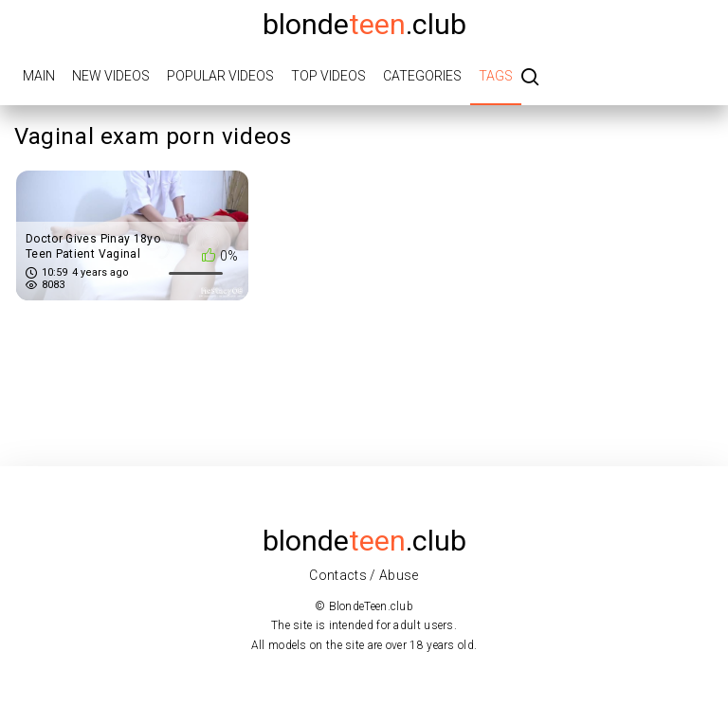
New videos (111, 76)
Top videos (328, 76)
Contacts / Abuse (364, 575)
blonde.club (364, 24)
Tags (496, 76)
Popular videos (220, 76)
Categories (422, 76)
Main (39, 76)
